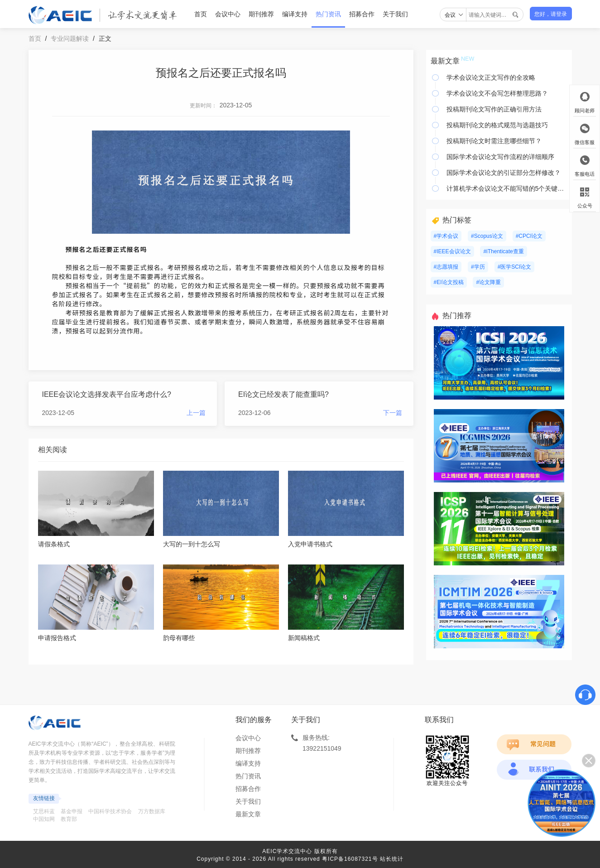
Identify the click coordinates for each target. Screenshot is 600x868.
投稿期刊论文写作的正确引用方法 (494, 109)
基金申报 (72, 811)
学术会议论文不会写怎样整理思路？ (497, 93)
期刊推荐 (261, 14)
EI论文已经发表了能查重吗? (283, 394)
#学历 (478, 267)
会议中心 (228, 14)
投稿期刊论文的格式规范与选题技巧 (497, 125)
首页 (201, 14)
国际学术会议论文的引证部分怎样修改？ (504, 173)
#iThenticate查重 (503, 251)
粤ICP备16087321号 (350, 859)
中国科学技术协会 (110, 811)
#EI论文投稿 (449, 282)
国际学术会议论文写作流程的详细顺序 (500, 157)
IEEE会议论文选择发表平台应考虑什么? (107, 394)
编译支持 (295, 14)
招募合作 (362, 14)
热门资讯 (328, 14)
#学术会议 (446, 236)
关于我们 (395, 14)
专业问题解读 (70, 39)
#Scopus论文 (487, 236)
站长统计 (392, 859)
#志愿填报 (446, 267)
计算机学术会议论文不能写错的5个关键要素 (507, 188)
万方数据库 (152, 811)
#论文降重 (488, 282)
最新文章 (248, 814)
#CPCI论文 (529, 236)
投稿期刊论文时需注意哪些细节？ (494, 141)
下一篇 (393, 413)
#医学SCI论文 (515, 267)
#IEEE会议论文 (452, 251)
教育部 (69, 819)
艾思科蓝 (44, 811)
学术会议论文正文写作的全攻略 (491, 77)
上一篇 (196, 413)
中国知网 (44, 819)
